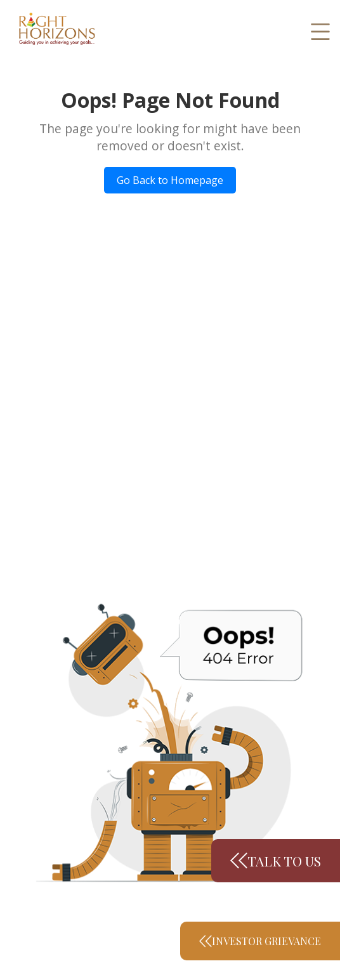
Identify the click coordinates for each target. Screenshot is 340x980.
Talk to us (276, 861)
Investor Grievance (260, 941)
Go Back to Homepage (170, 180)
